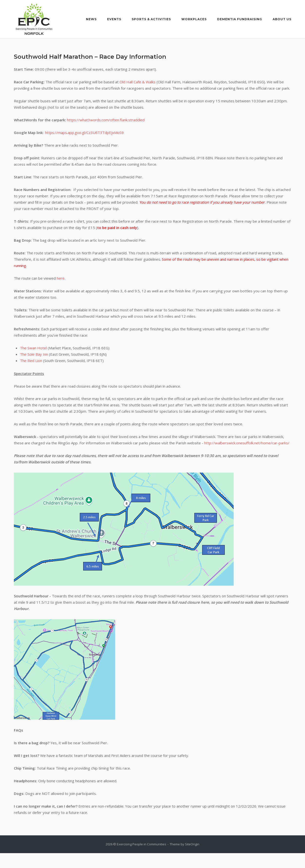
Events (114, 19)
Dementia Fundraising (240, 19)
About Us (282, 19)
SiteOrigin (192, 844)
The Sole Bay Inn (34, 354)
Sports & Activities (151, 19)
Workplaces (194, 19)
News (91, 19)
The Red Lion (31, 361)
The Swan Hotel (33, 348)
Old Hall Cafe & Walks (138, 82)
